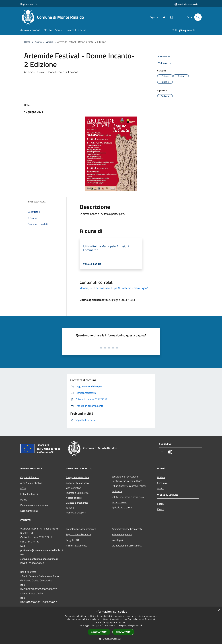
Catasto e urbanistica (77, 503)
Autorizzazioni (119, 502)
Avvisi (160, 488)
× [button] (219, 610)
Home (27, 42)
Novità (38, 42)
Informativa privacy (122, 534)
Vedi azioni (165, 63)
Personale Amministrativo (34, 505)
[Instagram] (171, 17)
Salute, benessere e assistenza (128, 497)
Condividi (165, 57)
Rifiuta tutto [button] (123, 632)
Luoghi (161, 504)
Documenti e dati (29, 511)
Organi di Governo (30, 477)
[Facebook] (163, 17)
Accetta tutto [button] (99, 632)
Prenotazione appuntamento (81, 529)
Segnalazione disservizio (79, 534)
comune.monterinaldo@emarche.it (39, 559)
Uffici (23, 488)
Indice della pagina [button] (37, 202)
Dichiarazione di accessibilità (127, 546)
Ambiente (117, 491)
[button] (111, 639)
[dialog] (111, 626)
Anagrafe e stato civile (78, 477)
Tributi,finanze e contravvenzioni (129, 486)
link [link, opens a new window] (141, 625)
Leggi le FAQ (72, 540)
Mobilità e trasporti (76, 513)
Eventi (161, 509)
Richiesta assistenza (77, 546)
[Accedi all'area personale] (186, 4)
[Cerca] (198, 17)
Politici (24, 500)
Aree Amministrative (31, 483)
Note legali (117, 540)
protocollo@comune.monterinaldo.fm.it (42, 550)
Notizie (49, 42)
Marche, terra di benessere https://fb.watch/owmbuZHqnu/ (114, 288)
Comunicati (163, 483)
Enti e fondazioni (29, 494)
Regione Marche (29, 4)
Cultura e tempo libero (78, 483)
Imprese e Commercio (77, 493)
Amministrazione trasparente (127, 529)
